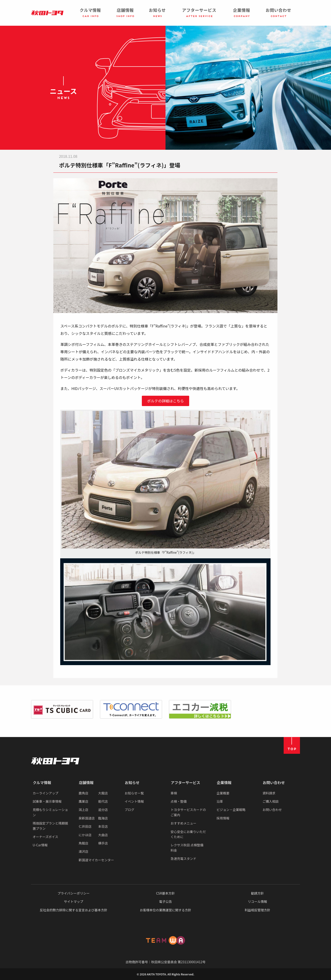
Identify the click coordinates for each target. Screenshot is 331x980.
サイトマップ (74, 901)
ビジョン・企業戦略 (231, 810)
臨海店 (103, 818)
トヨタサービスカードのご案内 (188, 812)
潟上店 (83, 810)
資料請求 (269, 793)
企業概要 (223, 793)
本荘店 (103, 826)
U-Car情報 (40, 845)
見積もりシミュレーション (50, 812)
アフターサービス (185, 782)
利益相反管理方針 (257, 910)
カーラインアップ (46, 793)
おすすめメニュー (183, 823)
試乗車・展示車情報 (47, 801)
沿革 (220, 801)
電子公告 (165, 901)
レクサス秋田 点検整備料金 (187, 847)
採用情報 (223, 818)
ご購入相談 (271, 801)
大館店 (103, 793)
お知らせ (132, 782)
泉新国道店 (87, 818)
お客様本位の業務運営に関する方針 (165, 910)
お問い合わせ (274, 782)
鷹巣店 (83, 801)
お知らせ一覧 (134, 793)
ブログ (129, 810)
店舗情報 (86, 782)
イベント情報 (134, 801)
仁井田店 (85, 826)
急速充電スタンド (183, 859)
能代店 (103, 801)
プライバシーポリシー (74, 893)
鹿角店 (83, 793)
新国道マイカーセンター (96, 860)
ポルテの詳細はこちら (165, 401)
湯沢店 (83, 851)
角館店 (83, 843)
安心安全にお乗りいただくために (188, 834)
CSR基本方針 (165, 893)
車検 (174, 793)
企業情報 (224, 782)
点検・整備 (179, 801)
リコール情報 (257, 901)
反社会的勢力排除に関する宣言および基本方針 (74, 910)
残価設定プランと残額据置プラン (50, 826)
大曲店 (103, 835)
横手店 (103, 843)
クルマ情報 (42, 782)
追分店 (103, 810)
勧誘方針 (257, 893)
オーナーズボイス (45, 837)
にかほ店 (85, 835)
